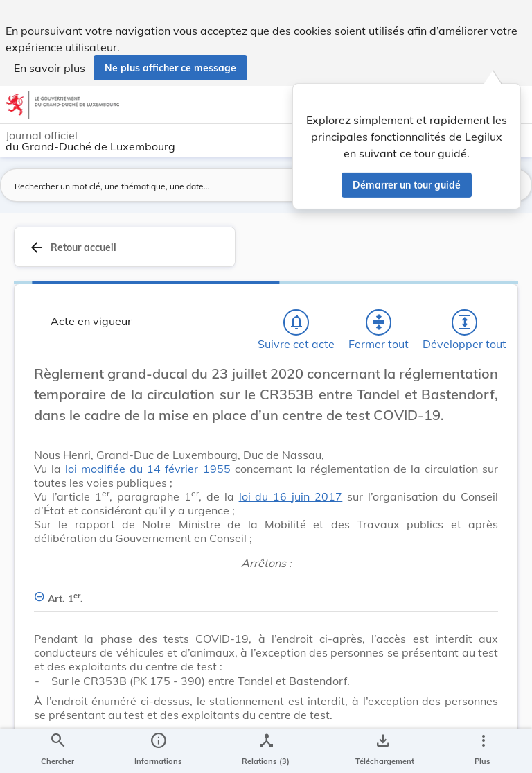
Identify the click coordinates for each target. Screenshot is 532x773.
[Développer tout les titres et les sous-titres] (465, 322)
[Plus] (483, 751)
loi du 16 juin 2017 (291, 496)
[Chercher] (57, 751)
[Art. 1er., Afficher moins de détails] (266, 591)
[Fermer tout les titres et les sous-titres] (379, 322)
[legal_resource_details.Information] (158, 751)
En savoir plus (50, 68)
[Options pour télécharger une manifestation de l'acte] (382, 751)
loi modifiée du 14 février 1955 (148, 469)
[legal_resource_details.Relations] (266, 751)
